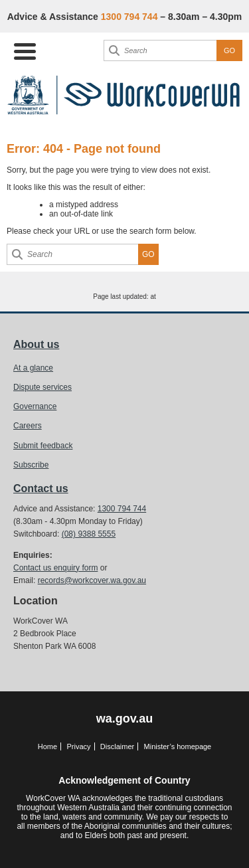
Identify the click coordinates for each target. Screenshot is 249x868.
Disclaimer (117, 746)
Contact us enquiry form (55, 568)
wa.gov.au (125, 719)
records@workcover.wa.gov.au (92, 580)
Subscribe (31, 465)
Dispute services (42, 387)
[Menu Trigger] (25, 50)
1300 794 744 (122, 509)
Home (47, 746)
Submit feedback (43, 446)
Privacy (78, 746)
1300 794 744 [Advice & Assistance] (129, 17)
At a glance (33, 368)
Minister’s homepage (178, 746)
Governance (35, 406)
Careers (28, 426)
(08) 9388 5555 (89, 534)
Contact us (41, 488)
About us (36, 344)
